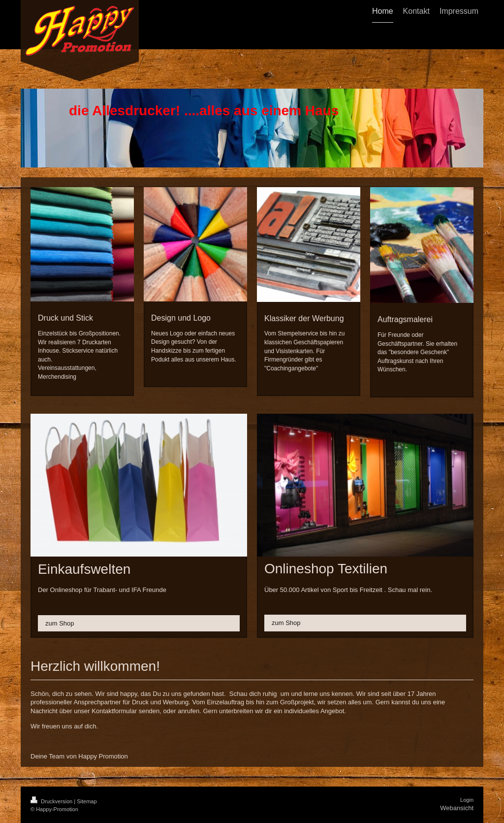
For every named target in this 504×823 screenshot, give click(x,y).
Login (467, 800)
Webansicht (457, 808)
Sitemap (87, 801)
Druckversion (52, 801)
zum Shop (60, 623)
